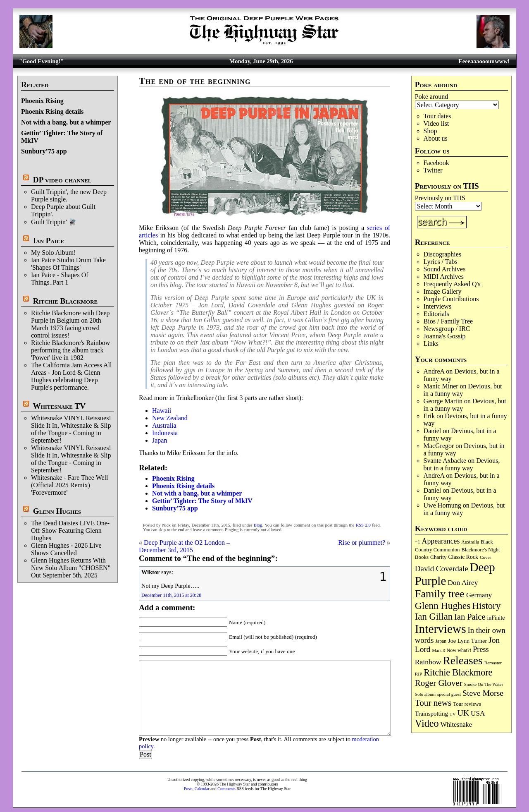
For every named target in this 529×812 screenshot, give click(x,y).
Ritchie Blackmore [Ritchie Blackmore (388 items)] (458, 672)
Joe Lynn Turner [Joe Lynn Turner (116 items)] (467, 641)
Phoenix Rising (42, 101)
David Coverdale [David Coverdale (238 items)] (442, 569)
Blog (258, 525)
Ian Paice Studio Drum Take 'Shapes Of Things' (68, 264)
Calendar (202, 789)
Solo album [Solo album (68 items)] (425, 694)
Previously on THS (440, 198)
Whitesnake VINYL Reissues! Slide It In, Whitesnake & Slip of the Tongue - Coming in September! (71, 429)
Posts (188, 789)
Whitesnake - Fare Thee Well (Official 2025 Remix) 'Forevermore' (70, 485)
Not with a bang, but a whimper (66, 122)
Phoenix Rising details (52, 111)
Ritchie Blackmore (65, 301)
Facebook (436, 163)
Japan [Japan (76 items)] (441, 641)
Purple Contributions (451, 299)
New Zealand (170, 418)
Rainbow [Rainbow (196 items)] (428, 662)
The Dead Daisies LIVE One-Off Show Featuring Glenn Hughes (70, 531)
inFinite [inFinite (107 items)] (496, 618)
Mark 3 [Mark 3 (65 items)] (439, 650)
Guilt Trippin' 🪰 (54, 222)
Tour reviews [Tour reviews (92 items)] (467, 704)
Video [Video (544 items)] (427, 723)
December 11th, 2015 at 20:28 (171, 595)
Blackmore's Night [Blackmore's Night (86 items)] (480, 550)
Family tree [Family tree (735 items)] (440, 594)
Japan (160, 440)
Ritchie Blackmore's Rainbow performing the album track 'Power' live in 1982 (70, 350)
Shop (430, 131)
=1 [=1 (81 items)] (418, 542)
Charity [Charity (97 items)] (438, 557)
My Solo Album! (53, 253)
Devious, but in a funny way (463, 390)
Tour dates (437, 116)
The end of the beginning (195, 81)
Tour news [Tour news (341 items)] (433, 703)
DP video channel (62, 180)
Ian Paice (49, 241)
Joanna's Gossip (445, 336)
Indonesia (165, 433)
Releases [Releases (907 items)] (462, 660)
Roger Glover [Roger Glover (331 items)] (439, 683)
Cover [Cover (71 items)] (486, 557)
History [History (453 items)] (486, 606)
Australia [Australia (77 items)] (470, 542)
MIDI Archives (444, 277)
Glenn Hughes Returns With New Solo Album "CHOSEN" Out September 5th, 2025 (71, 568)
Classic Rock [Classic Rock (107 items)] (463, 557)
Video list (436, 123)
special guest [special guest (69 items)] (449, 694)
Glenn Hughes (57, 511)
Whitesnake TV (59, 406)
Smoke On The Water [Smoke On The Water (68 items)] (484, 684)
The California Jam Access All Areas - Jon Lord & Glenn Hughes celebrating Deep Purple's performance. (71, 376)
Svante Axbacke (445, 461)
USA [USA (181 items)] (478, 713)
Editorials (436, 314)
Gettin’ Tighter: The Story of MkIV (202, 501)
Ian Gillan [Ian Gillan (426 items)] (434, 617)
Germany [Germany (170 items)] (479, 595)
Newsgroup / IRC (447, 329)
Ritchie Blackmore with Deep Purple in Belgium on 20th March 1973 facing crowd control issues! (70, 324)
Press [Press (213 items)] (481, 649)
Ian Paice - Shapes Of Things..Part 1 (60, 279)
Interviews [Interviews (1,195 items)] (441, 629)
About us (436, 138)
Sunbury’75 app (44, 151)
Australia (164, 425)
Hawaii (162, 411)
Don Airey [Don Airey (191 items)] (463, 582)
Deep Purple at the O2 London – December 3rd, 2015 (184, 546)
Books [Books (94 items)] (422, 557)
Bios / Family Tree (448, 321)
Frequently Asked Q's (452, 284)
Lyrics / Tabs (441, 262)
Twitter (433, 170)
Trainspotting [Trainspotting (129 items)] (431, 714)
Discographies (443, 254)
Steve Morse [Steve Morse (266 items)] (483, 693)
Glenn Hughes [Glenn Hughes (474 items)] (443, 606)
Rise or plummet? (362, 543)
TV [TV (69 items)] (453, 714)
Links (431, 344)
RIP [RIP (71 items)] (419, 674)
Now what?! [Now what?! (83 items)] (459, 650)
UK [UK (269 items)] (463, 713)
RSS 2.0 (363, 525)
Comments (226, 789)
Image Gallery (443, 291)
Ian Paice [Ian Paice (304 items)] (470, 617)
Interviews (438, 306)
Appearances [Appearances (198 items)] (441, 541)
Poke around (431, 97)
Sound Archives (445, 269)
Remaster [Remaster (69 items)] (493, 663)
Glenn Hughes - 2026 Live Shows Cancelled (66, 549)
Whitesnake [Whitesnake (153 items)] (456, 725)
